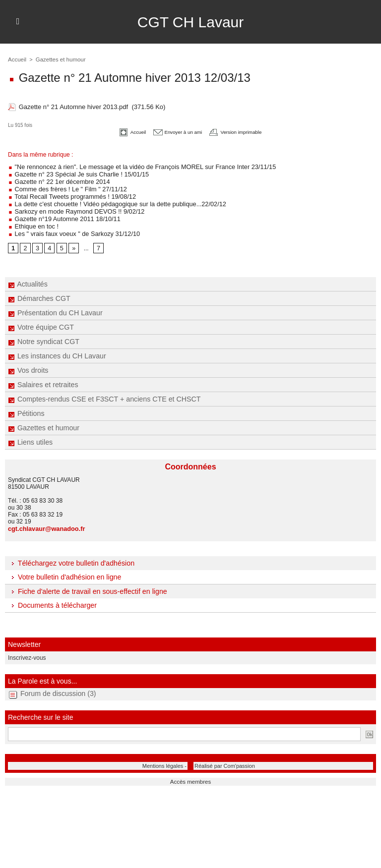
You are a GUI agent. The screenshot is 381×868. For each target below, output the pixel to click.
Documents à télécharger (52, 599)
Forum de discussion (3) (58, 687)
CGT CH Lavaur (191, 22)
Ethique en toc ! (32, 222)
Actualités (28, 279)
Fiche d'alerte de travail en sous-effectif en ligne (86, 585)
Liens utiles (30, 437)
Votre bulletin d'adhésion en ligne (64, 571)
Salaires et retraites (43, 379)
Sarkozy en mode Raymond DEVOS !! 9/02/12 (72, 208)
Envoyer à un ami (173, 131)
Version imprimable (245, 131)
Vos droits (28, 365)
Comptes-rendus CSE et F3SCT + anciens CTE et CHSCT (103, 394)
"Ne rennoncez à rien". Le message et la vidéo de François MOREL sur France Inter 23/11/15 (134, 166)
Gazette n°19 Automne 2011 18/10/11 (61, 215)
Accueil (17, 59)
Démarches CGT (39, 293)
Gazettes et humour (43, 422)
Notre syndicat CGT (43, 336)
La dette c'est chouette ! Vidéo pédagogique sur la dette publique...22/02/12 (111, 201)
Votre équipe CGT (40, 322)
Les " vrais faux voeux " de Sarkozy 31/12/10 (70, 229)
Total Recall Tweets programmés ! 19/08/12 (68, 194)
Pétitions (26, 408)
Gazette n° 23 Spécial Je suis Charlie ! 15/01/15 (74, 173)
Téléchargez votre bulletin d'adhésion (70, 557)
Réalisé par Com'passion (219, 758)
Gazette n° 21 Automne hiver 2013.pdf (74, 107)
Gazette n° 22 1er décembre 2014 (56, 180)
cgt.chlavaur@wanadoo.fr (44, 523)
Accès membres (191, 774)
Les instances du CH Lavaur (56, 350)
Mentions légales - (168, 758)
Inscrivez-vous (25, 651)
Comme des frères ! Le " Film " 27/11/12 (64, 187)
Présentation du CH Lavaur (55, 307)
